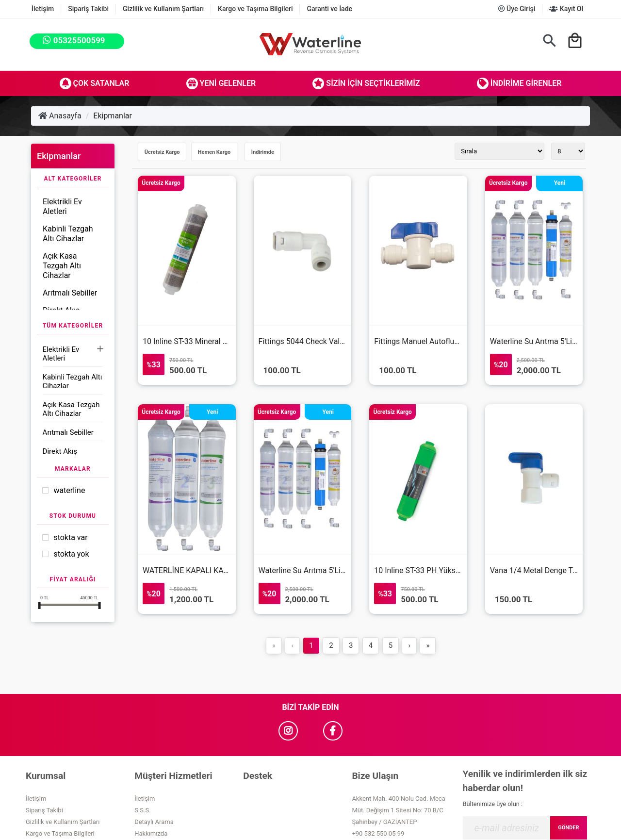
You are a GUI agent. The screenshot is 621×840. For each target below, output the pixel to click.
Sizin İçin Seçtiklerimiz (366, 83)
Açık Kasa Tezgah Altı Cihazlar (62, 266)
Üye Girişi (517, 9)
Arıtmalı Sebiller (70, 293)
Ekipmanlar (113, 116)
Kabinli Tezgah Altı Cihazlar (68, 234)
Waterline (69, 490)
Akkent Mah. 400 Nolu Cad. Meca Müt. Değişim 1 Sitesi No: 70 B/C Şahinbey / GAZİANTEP (398, 810)
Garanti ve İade (329, 9)
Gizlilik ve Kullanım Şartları (163, 9)
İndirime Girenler (519, 83)
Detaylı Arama (154, 822)
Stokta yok (71, 554)
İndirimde (263, 152)
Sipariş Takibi (88, 9)
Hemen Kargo (214, 152)
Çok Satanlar (95, 83)
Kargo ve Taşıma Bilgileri (255, 9)
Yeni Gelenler (221, 83)
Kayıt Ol (566, 9)
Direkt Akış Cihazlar (60, 456)
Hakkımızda (151, 833)
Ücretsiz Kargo (162, 152)
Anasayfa (60, 116)
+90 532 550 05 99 (378, 833)
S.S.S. (142, 810)
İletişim (43, 9)
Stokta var (70, 537)
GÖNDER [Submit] (568, 828)
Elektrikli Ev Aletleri (62, 206)
